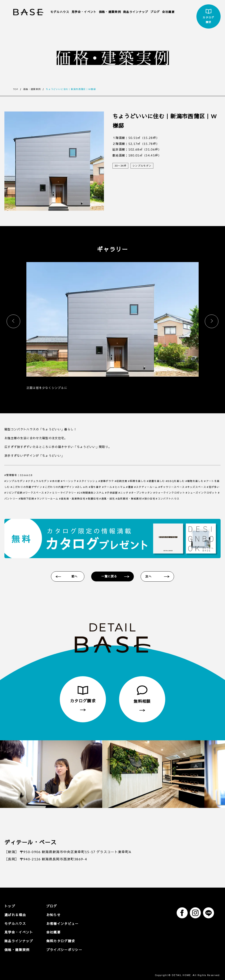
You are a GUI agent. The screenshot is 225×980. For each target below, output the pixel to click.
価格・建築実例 (110, 12)
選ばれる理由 (14, 916)
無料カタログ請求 (55, 940)
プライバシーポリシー (59, 948)
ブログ (155, 12)
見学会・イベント (84, 12)
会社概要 (168, 12)
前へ (74, 577)
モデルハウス (60, 12)
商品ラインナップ (136, 12)
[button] (212, 321)
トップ (9, 908)
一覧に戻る (110, 577)
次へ (151, 577)
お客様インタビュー (57, 924)
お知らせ (49, 916)
